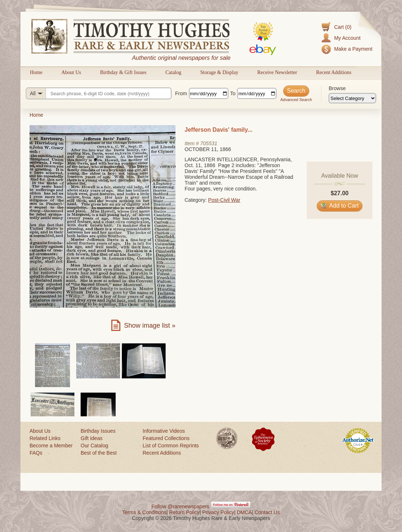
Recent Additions (334, 72)
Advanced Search (296, 100)
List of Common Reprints (171, 446)
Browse (337, 88)
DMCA (244, 512)
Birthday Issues (98, 431)
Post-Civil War (224, 200)
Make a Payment (353, 49)
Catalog (173, 72)
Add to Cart (340, 206)
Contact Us (267, 512)
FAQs (36, 453)
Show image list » (150, 325)
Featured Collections (166, 438)
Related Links (45, 438)
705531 (209, 143)
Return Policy (184, 512)
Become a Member (51, 446)
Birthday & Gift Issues (123, 72)
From (181, 93)
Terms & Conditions (144, 512)
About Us (71, 72)
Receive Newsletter (277, 72)
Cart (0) (343, 27)
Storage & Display (219, 72)
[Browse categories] (352, 98)
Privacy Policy (218, 512)
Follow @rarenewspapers (180, 506)
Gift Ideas (92, 438)
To (233, 93)
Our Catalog (94, 446)
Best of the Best (99, 453)
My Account (347, 38)
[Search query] (99, 93)
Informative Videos (164, 431)
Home (36, 72)
